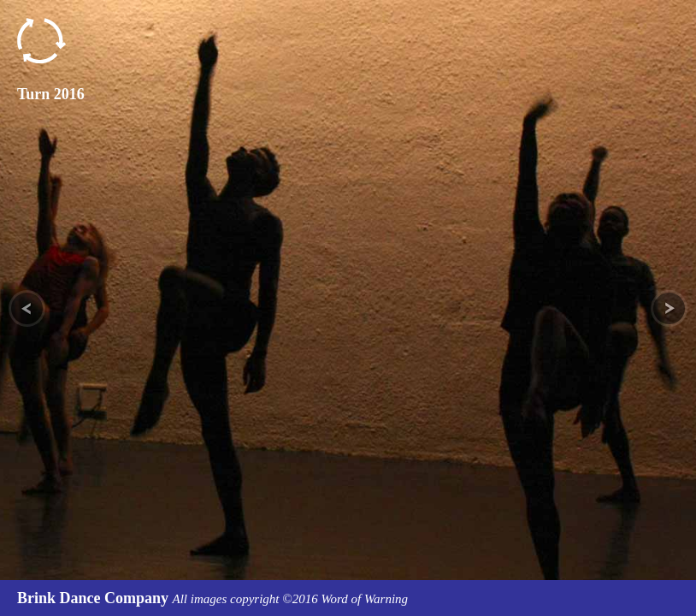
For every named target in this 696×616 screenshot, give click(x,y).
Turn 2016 (51, 94)
